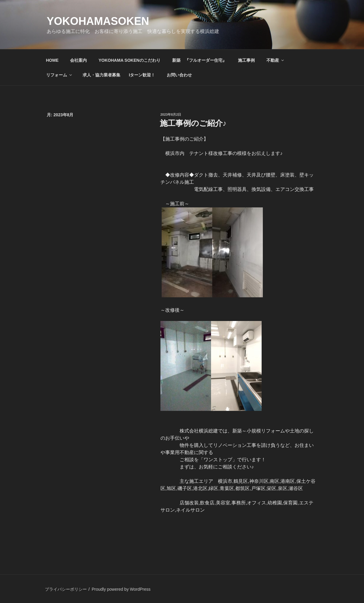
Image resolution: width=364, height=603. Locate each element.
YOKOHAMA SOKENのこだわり (129, 60)
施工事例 (246, 60)
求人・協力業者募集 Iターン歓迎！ (119, 75)
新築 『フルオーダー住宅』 (199, 60)
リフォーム (59, 75)
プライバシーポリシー (66, 589)
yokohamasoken (98, 21)
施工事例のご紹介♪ (193, 123)
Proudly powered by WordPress (121, 589)
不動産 (276, 60)
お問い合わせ (179, 75)
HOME (52, 60)
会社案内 (78, 60)
